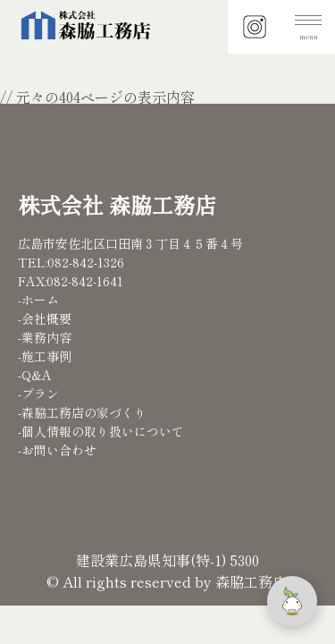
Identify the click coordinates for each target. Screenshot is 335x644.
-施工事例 (45, 356)
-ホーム (38, 300)
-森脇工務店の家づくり (82, 412)
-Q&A (35, 375)
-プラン (38, 394)
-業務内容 (45, 337)
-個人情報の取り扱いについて (101, 431)
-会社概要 (45, 318)
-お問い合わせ (57, 450)
